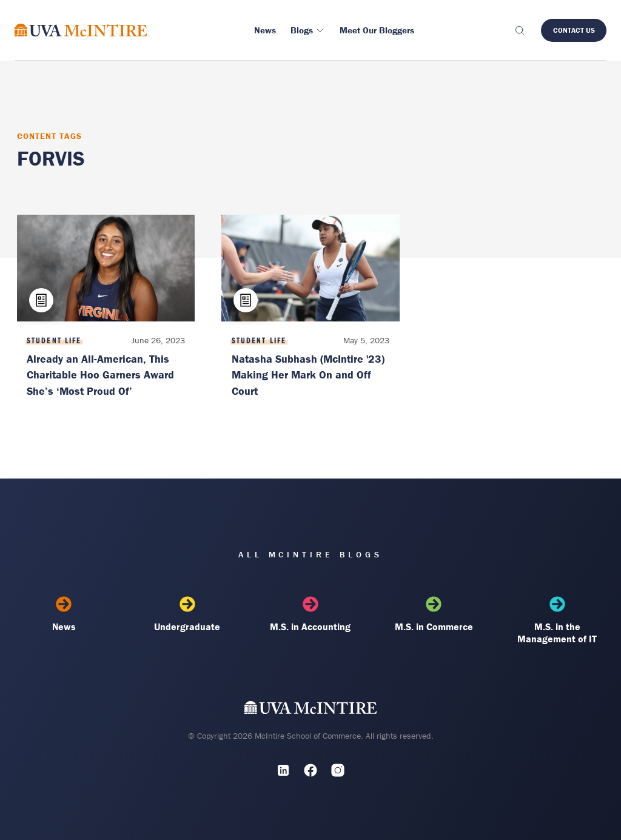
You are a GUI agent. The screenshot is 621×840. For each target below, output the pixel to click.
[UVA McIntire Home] (311, 710)
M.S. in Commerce (434, 614)
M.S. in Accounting (310, 614)
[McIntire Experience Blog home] (81, 30)
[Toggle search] (519, 30)
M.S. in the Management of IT (557, 620)
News (64, 614)
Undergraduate (187, 614)
